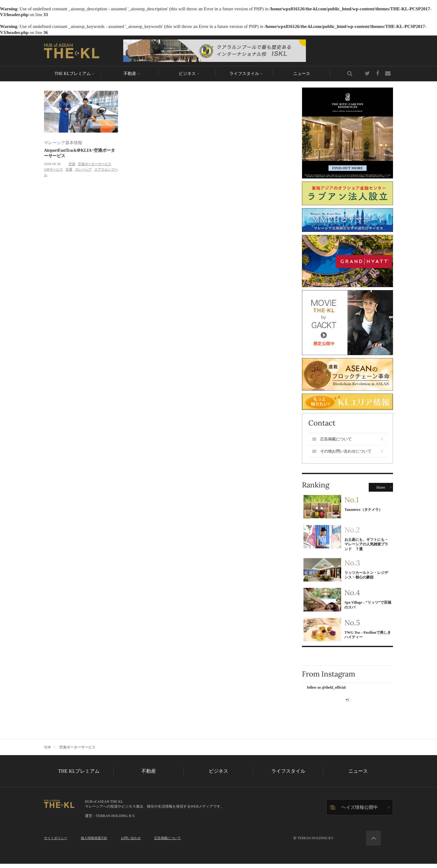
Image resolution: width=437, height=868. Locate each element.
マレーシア (83, 169)
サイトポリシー (56, 842)
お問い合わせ (131, 842)
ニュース (302, 74)
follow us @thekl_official (326, 692)
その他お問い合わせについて (347, 451)
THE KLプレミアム (73, 74)
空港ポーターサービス (95, 164)
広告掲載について (347, 439)
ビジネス (187, 74)
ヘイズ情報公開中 (360, 812)
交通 (69, 169)
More (381, 487)
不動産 (130, 74)
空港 (72, 164)
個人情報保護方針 (94, 842)
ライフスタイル (244, 74)
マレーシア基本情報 (63, 143)
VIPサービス (53, 169)
